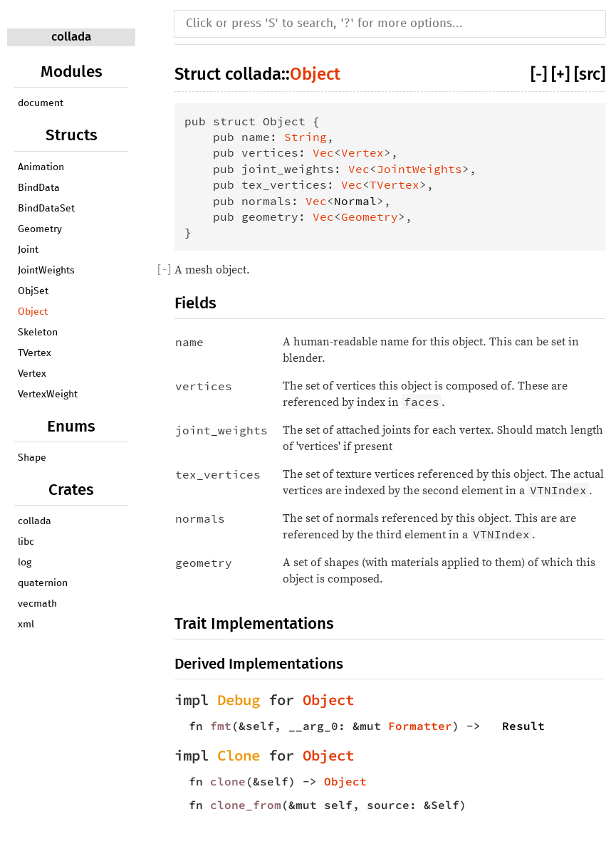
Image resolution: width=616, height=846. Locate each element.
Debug (239, 700)
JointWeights (46, 271)
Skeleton (38, 333)
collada (71, 37)
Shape (32, 458)
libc (26, 542)
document (41, 103)
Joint (28, 250)
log (25, 563)
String (306, 137)
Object (33, 312)
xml (26, 625)
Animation (41, 167)
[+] (560, 74)
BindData (39, 188)
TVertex (35, 353)
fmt (221, 726)
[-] (539, 74)
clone (228, 781)
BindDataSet (46, 209)
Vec (323, 152)
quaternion (43, 583)
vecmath (37, 604)
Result (523, 726)
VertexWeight (48, 395)
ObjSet (33, 291)
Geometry (40, 229)
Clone (239, 756)
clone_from (246, 805)
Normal (355, 201)
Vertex (32, 374)
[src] (590, 74)
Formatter (420, 726)
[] (164, 270)
